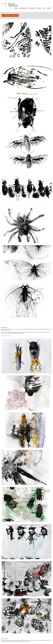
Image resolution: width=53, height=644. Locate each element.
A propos (39, 8)
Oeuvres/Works (23, 8)
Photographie (7, 15)
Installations (32, 8)
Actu (44, 8)
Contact (49, 8)
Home (16, 8)
